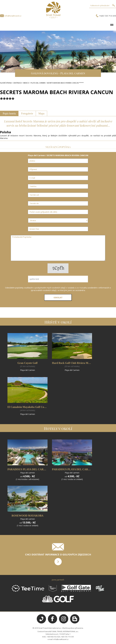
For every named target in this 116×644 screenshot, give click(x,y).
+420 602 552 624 (53, 637)
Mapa (42, 113)
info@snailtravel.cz (13, 16)
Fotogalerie (27, 113)
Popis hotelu (9, 113)
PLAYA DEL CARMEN (38, 83)
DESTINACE (18, 83)
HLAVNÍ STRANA (6, 83)
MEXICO (26, 83)
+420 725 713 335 (108, 16)
